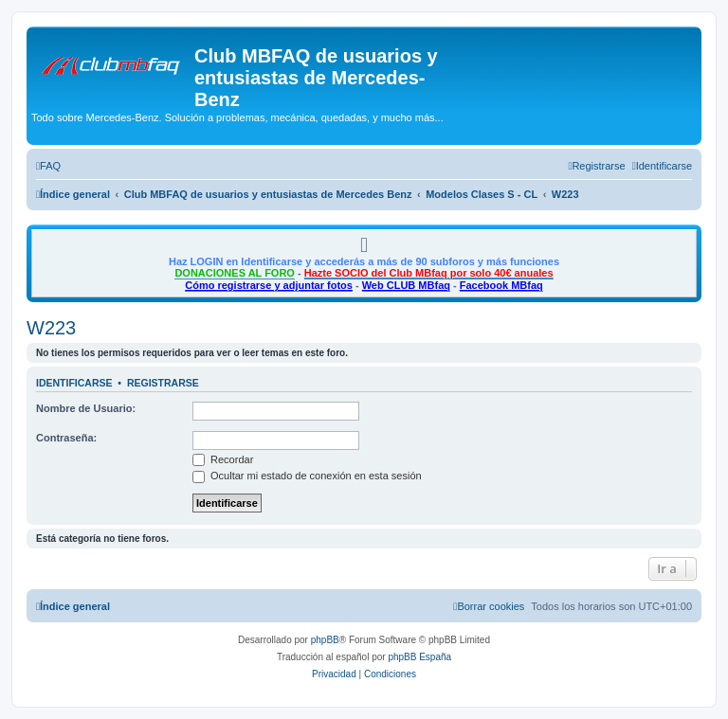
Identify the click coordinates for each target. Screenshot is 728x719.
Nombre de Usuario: (86, 408)
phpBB (325, 640)
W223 (51, 328)
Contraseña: (66, 438)
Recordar (223, 459)
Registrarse (163, 383)
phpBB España (419, 657)
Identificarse (74, 383)
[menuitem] (48, 166)
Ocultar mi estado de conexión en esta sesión (307, 476)
